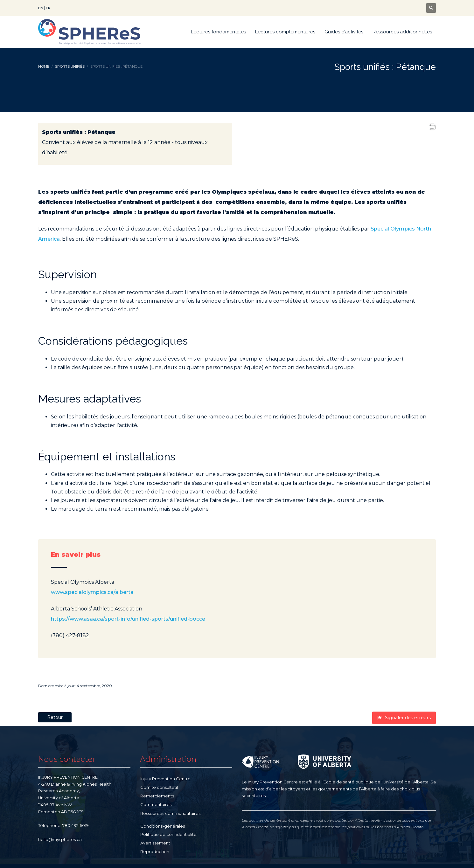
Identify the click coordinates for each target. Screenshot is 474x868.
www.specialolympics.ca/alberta (92, 592)
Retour (55, 717)
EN (41, 8)
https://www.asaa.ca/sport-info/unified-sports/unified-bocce (128, 619)
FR (48, 8)
